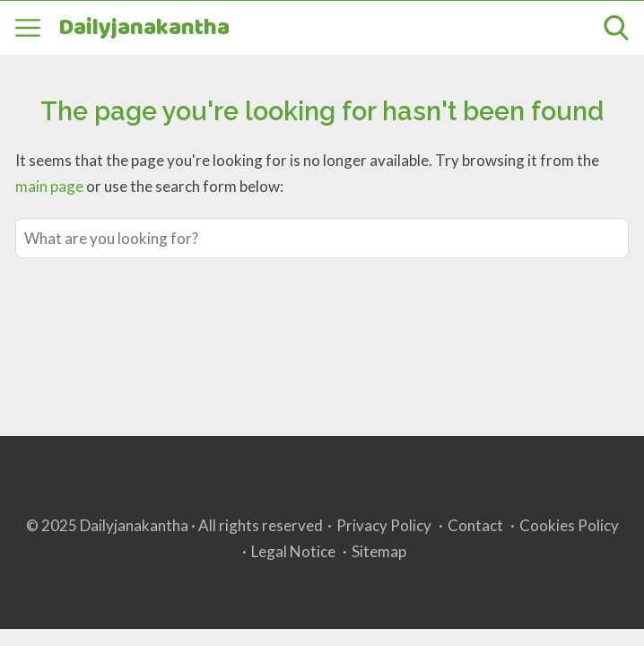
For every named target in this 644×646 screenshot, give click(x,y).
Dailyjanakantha (144, 28)
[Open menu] (28, 28)
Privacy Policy (384, 525)
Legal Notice (293, 551)
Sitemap (379, 551)
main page (49, 186)
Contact (475, 525)
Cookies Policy (569, 525)
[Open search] (616, 28)
